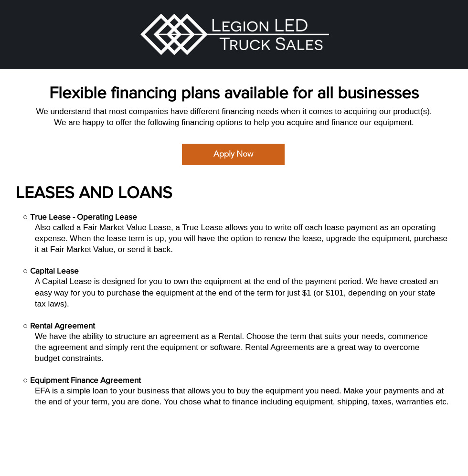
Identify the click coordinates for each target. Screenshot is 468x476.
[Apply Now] (233, 154)
